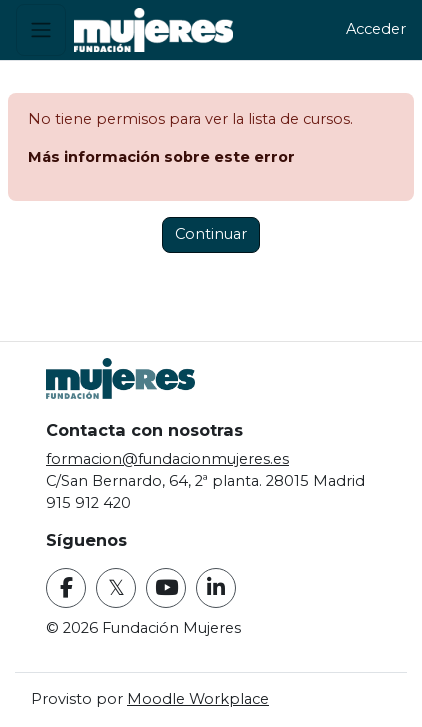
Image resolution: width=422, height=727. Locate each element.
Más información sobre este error (161, 157)
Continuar (211, 234)
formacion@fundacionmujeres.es (167, 459)
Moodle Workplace (198, 699)
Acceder (376, 29)
